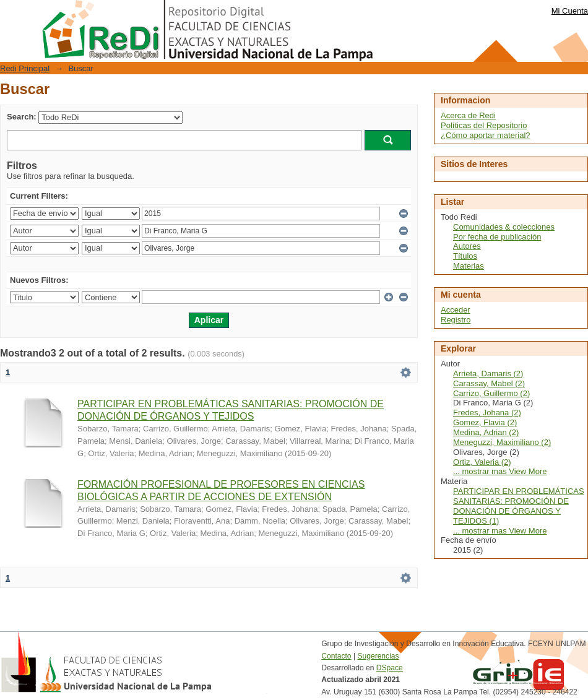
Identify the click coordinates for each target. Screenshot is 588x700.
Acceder (456, 310)
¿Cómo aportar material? (486, 135)
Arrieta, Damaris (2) (488, 374)
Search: (22, 117)
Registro (456, 320)
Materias (469, 266)
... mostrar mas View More (500, 471)
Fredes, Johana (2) (487, 413)
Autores (467, 246)
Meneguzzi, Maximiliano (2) (502, 442)
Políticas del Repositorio (484, 125)
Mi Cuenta (570, 11)
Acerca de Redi (468, 115)
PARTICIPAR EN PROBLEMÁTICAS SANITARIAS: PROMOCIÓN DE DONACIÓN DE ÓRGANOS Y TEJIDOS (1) (519, 506)
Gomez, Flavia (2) (485, 422)
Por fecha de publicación (497, 237)
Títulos (465, 256)
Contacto (336, 656)
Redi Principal (25, 68)
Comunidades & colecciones (504, 227)
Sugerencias (378, 656)
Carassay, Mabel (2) (489, 383)
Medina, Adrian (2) (486, 432)
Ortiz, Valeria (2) (482, 462)
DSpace (390, 668)
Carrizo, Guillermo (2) (491, 393)
